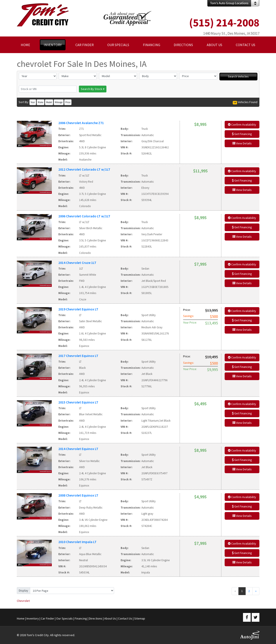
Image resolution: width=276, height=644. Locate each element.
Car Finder (48, 618)
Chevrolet (23, 601)
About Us (110, 618)
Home (21, 618)
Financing (81, 618)
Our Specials (64, 618)
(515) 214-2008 (224, 23)
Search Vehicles (238, 76)
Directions (96, 618)
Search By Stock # (93, 89)
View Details (242, 143)
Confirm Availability (242, 125)
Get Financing (242, 134)
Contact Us (125, 618)
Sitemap (140, 618)
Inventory (33, 618)
